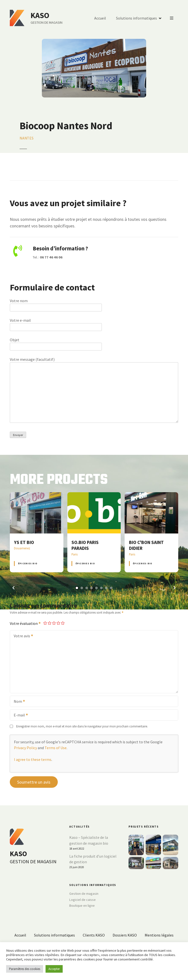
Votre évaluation (25, 623)
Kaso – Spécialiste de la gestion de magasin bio (89, 840)
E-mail (19, 715)
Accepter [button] (54, 969)
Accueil (100, 18)
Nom (18, 702)
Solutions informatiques (136, 18)
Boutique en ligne (82, 905)
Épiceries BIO (28, 563)
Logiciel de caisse (82, 900)
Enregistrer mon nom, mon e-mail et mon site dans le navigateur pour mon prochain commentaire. (82, 726)
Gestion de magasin (84, 894)
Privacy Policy (25, 748)
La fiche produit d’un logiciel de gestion (93, 859)
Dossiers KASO (125, 935)
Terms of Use (56, 748)
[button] (13, 588)
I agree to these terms (33, 759)
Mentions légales (159, 935)
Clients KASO (94, 935)
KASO (40, 15)
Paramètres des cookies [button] (25, 969)
